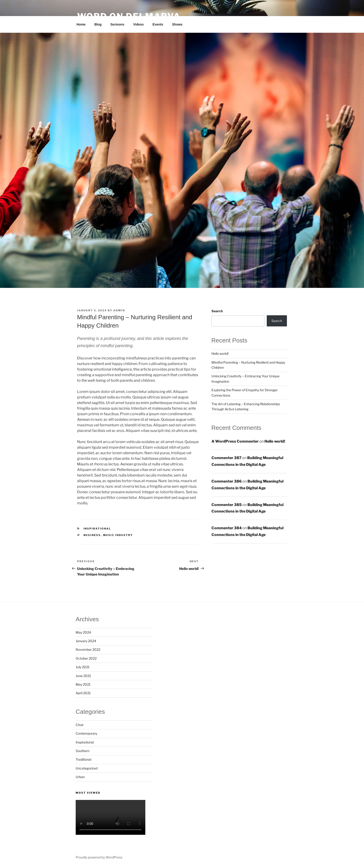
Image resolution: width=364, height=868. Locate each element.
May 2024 (83, 632)
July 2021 (83, 667)
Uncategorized (87, 768)
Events (158, 24)
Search (217, 311)
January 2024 (86, 641)
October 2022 (86, 658)
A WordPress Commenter (235, 441)
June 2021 (83, 676)
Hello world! (220, 353)
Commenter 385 (227, 505)
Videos (138, 24)
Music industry (118, 535)
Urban (80, 777)
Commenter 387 (226, 458)
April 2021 (83, 693)
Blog (98, 24)
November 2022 (88, 649)
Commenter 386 (227, 481)
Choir (80, 725)
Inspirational (97, 529)
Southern (83, 751)
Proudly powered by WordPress (99, 857)
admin (119, 310)
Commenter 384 (227, 528)
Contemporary (86, 733)
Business (92, 535)
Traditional (83, 759)
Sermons (117, 24)
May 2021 (83, 684)
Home (81, 24)
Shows (177, 24)
